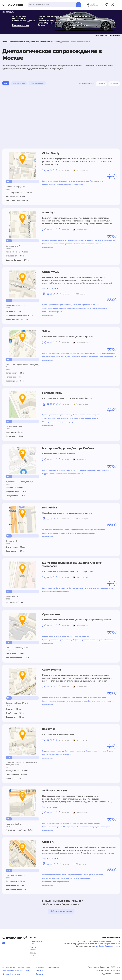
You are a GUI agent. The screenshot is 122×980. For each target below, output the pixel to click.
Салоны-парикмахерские (52, 312)
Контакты (40, 967)
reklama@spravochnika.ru (109, 944)
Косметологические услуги (88, 827)
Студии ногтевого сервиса (52, 530)
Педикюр (111, 751)
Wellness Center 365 (55, 791)
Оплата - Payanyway (11, 974)
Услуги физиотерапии (106, 240)
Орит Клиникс (51, 614)
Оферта (39, 974)
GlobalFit (48, 842)
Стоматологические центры (53, 357)
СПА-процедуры (70, 827)
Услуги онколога (49, 588)
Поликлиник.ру (52, 393)
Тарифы (39, 971)
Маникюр (63, 533)
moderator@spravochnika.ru (108, 946)
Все (6, 83)
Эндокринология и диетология (45, 42)
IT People (116, 974)
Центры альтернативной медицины (86, 305)
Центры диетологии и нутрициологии (74, 181)
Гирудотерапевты (103, 470)
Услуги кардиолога (77, 418)
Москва (14, 42)
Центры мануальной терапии (76, 357)
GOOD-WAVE (51, 272)
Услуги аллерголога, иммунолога (55, 418)
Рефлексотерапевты (81, 640)
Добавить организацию (61, 911)
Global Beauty (51, 153)
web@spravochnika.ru (110, 941)
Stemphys (48, 213)
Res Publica (50, 508)
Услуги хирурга (62, 588)
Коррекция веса (48, 185)
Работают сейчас (37, 83)
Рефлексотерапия (82, 636)
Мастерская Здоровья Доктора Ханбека (68, 448)
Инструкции (53, 967)
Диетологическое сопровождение (69, 185)
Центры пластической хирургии (85, 353)
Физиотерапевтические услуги (54, 240)
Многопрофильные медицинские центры (58, 422)
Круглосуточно (19, 83)
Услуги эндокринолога (65, 636)
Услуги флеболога (75, 875)
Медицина (24, 42)
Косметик (48, 729)
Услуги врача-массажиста (97, 308)
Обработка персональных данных (17, 967)
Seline (46, 331)
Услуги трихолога (96, 181)
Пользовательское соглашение (16, 971)
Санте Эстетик (51, 670)
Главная (6, 42)
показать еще (47, 247)
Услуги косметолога (50, 181)
